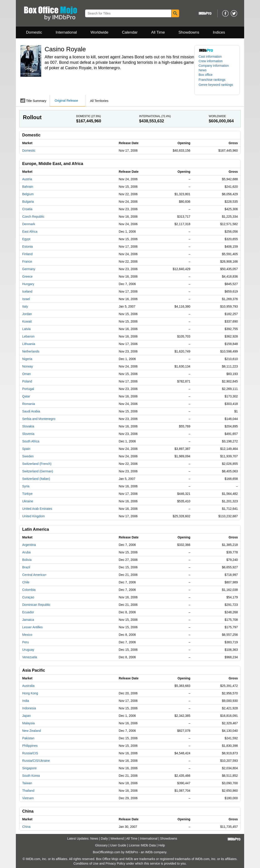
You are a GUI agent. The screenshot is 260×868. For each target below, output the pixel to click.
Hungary (28, 284)
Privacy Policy (115, 863)
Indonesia (29, 708)
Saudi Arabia (31, 411)
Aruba (26, 552)
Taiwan (27, 783)
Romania (29, 404)
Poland (27, 381)
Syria (26, 486)
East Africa (30, 232)
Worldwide (99, 32)
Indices (219, 32)
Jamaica (28, 620)
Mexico (27, 635)
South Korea (31, 776)
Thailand (28, 791)
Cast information (210, 57)
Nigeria (27, 359)
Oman (26, 374)
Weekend (117, 838)
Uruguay (28, 650)
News (203, 70)
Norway (28, 366)
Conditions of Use (86, 863)
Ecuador (28, 612)
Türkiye (27, 494)
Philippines (30, 746)
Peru (26, 642)
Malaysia (28, 723)
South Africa (31, 441)
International (66, 32)
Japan (26, 716)
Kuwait (27, 321)
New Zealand (32, 731)
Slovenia (28, 434)
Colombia (29, 590)
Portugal (28, 389)
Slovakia (28, 426)
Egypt (26, 239)
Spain (26, 449)
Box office (206, 75)
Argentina (29, 545)
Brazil (26, 567)
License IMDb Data (142, 845)
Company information (214, 66)
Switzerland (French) (37, 464)
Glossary (101, 845)
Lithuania (29, 344)
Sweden (28, 456)
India (26, 701)
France (27, 261)
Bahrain (28, 187)
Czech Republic (33, 217)
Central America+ (34, 575)
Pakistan (28, 738)
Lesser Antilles (32, 627)
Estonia (28, 247)
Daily (104, 838)
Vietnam (28, 798)
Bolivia (27, 560)
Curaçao (28, 597)
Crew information (211, 61)
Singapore (29, 768)
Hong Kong (30, 693)
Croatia (27, 209)
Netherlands (31, 351)
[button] (214, 80)
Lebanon (28, 336)
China (26, 827)
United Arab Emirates (37, 509)
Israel (26, 299)
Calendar (130, 32)
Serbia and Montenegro (39, 419)
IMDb (149, 852)
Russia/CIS (30, 753)
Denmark (29, 224)
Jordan (27, 314)
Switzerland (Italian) (36, 479)
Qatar (26, 396)
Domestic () (88, 116)
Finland (27, 254)
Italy (25, 306)
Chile (26, 582)
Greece (27, 276)
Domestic (34, 32)
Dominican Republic (36, 605)
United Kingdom (34, 516)
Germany (29, 269)
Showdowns (189, 32)
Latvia (26, 329)
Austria (27, 179)
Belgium (28, 194)
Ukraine (28, 501)
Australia (28, 686)
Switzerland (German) (38, 471)
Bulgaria (28, 202)
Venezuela (30, 657)
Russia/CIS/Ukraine (36, 761)
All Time (158, 32)
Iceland (27, 291)
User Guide (118, 845)
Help (162, 845)
